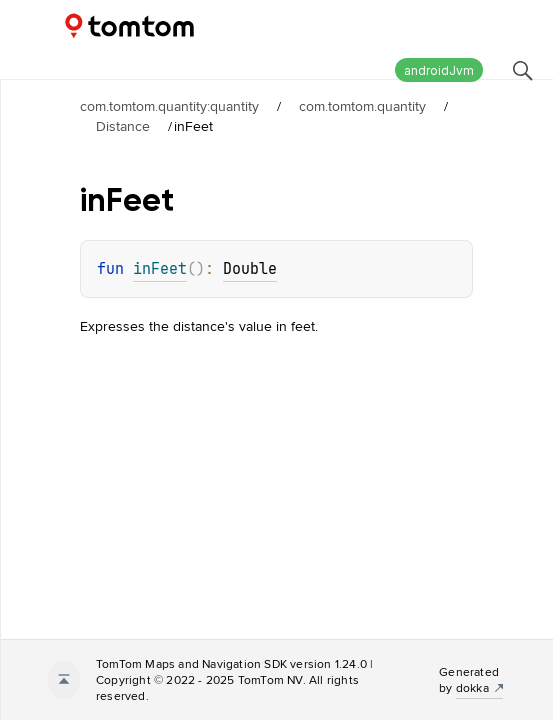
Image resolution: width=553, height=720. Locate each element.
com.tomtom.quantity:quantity (169, 106)
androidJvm (439, 70)
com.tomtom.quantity (362, 106)
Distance (123, 126)
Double (250, 269)
